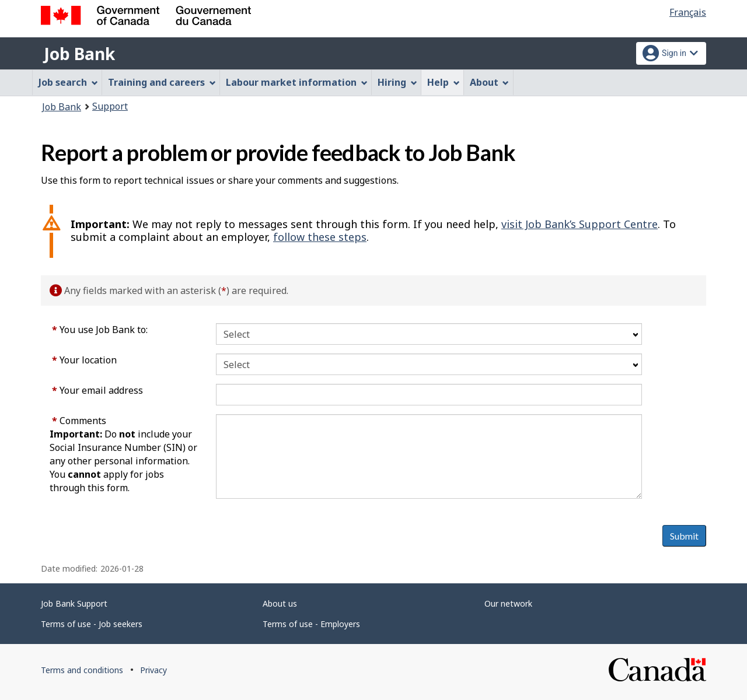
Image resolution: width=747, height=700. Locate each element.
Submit (684, 536)
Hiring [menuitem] (397, 82)
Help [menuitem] (444, 82)
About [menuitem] (490, 82)
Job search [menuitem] (68, 82)
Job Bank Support (74, 603)
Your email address (97, 390)
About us (280, 603)
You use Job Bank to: (100, 330)
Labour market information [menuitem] (297, 82)
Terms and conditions (82, 670)
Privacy (153, 670)
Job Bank (79, 54)
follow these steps (320, 237)
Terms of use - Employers (311, 624)
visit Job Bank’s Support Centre (580, 224)
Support (110, 106)
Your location (84, 360)
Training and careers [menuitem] (162, 82)
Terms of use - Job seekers (92, 624)
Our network (508, 603)
